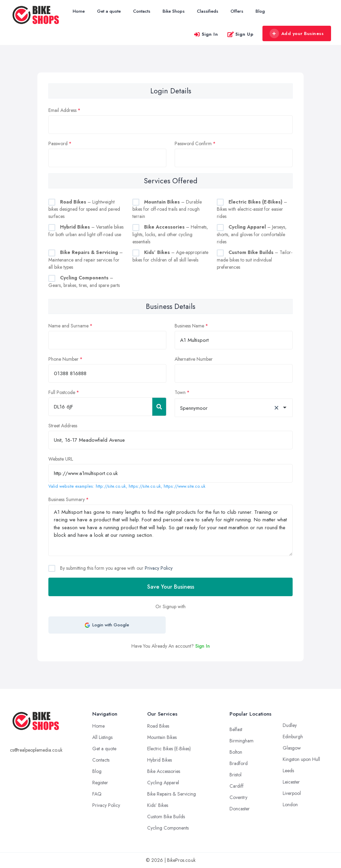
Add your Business (296, 34)
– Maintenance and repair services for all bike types (86, 260)
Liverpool (292, 793)
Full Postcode (62, 392)
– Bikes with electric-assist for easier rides (252, 209)
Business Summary (67, 499)
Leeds (288, 771)
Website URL (61, 459)
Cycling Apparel (163, 783)
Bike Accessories (164, 771)
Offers (237, 11)
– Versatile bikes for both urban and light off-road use (86, 231)
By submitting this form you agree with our (116, 568)
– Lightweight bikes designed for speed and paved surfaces (84, 209)
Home (79, 11)
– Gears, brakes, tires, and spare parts (84, 281)
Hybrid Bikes (160, 760)
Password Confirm (193, 143)
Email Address (62, 110)
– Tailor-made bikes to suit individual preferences (255, 260)
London (290, 805)
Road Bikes (158, 726)
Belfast (236, 729)
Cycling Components (168, 828)
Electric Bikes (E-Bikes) (169, 749)
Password (58, 143)
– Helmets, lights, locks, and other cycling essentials (170, 234)
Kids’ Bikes (158, 805)
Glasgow (292, 748)
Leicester (291, 782)
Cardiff (237, 786)
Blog (260, 11)
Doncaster (240, 809)
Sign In (206, 34)
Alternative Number (194, 359)
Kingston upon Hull (301, 759)
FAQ (97, 794)
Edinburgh (293, 737)
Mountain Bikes (162, 737)
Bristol (236, 775)
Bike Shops (174, 11)
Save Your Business (171, 587)
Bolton (236, 752)
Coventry (238, 797)
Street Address (63, 426)
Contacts (142, 11)
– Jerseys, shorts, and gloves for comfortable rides (252, 234)
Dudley (290, 725)
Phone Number (63, 359)
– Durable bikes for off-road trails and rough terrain (167, 209)
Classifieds (208, 11)
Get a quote (109, 11)
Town (180, 392)
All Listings (102, 737)
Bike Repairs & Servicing (172, 794)
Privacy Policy (159, 568)
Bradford (239, 763)
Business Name (189, 326)
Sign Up (240, 34)
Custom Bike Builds (166, 817)
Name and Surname (68, 326)
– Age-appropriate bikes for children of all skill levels (170, 256)
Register (100, 783)
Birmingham (242, 741)
